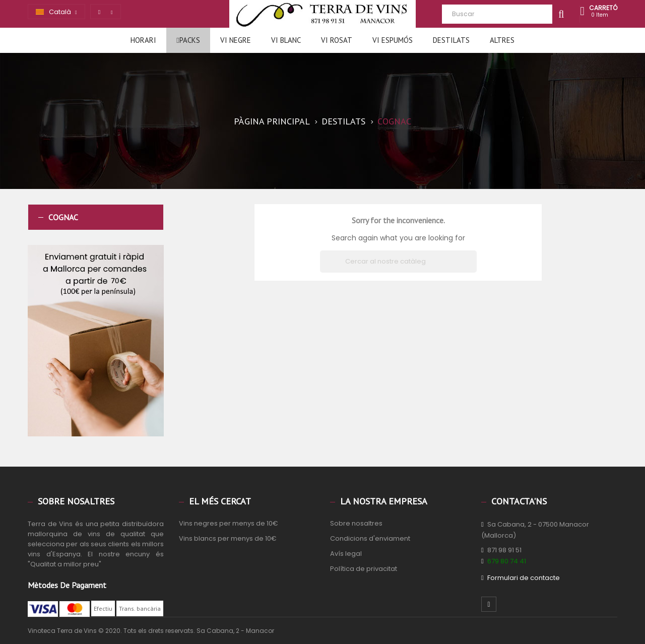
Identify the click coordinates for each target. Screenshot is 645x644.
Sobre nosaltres (356, 523)
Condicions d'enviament (370, 538)
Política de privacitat (364, 569)
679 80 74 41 (507, 561)
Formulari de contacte (524, 578)
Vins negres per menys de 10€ (229, 523)
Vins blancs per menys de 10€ (228, 538)
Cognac (63, 217)
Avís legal (346, 554)
